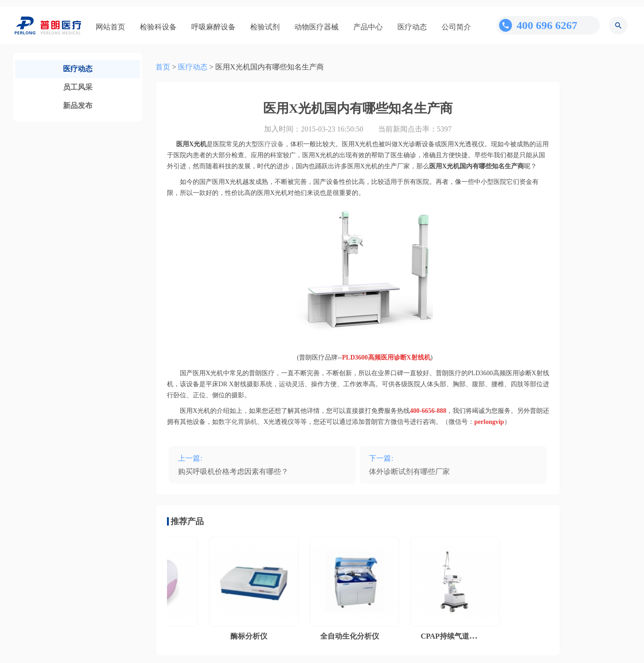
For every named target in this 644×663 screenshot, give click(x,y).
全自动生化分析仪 (351, 636)
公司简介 (456, 27)
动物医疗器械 (316, 27)
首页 (163, 67)
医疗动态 (412, 27)
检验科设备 (158, 27)
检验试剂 (265, 27)
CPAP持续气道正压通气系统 (469, 636)
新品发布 (78, 106)
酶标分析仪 (251, 636)
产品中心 (368, 27)
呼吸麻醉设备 (213, 27)
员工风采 (78, 87)
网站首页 (110, 27)
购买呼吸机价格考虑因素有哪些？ (233, 472)
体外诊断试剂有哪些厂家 (409, 472)
